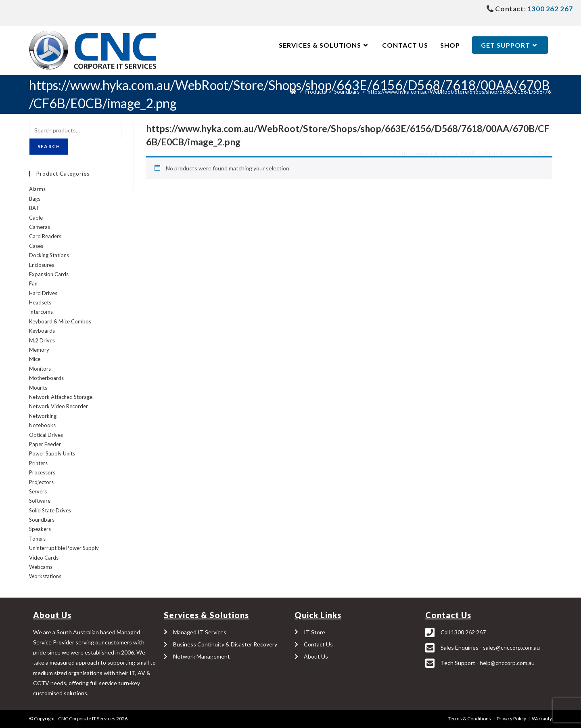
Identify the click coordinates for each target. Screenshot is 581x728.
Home (350, 153)
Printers (38, 463)
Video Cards (44, 558)
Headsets (40, 302)
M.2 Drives (42, 340)
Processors (42, 472)
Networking (43, 416)
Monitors (40, 369)
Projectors (41, 482)
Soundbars (378, 153)
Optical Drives (46, 435)
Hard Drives (43, 293)
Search (49, 146)
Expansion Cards (49, 274)
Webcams (41, 567)
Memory (39, 350)
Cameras (40, 227)
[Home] (294, 92)
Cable (36, 218)
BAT (34, 208)
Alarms (37, 189)
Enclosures (42, 265)
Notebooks (42, 425)
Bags (35, 199)
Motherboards (46, 378)
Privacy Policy (511, 719)
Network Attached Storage (61, 397)
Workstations (45, 576)
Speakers (40, 529)
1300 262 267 (549, 9)
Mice (35, 359)
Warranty (542, 719)
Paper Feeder (45, 444)
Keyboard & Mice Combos (60, 321)
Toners (37, 539)
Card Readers (45, 236)
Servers (38, 491)
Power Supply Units (52, 453)
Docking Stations (49, 255)
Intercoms (41, 312)
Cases (36, 246)
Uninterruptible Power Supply (64, 548)
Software (40, 501)
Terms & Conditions (469, 719)
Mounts (38, 388)
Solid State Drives (50, 510)
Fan (33, 283)
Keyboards (42, 331)
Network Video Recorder (59, 406)
